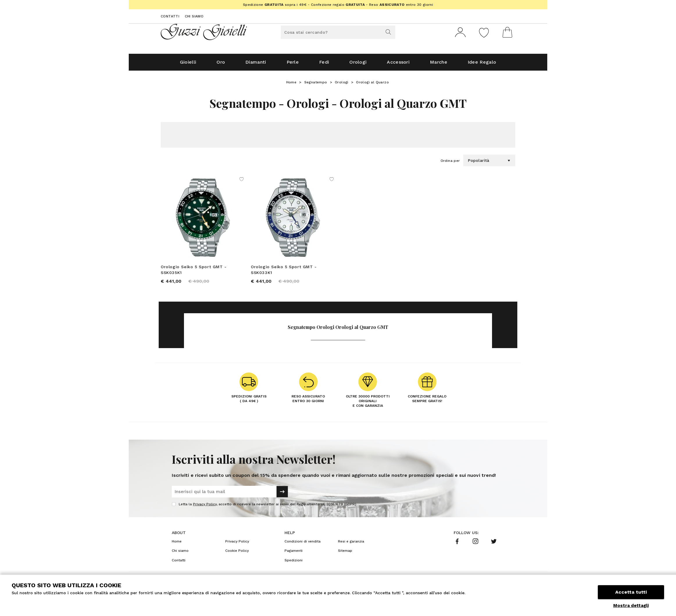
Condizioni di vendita (303, 544)
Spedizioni (294, 563)
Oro (221, 64)
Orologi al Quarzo (372, 85)
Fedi (324, 64)
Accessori (398, 64)
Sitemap (345, 553)
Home (291, 85)
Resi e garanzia (351, 544)
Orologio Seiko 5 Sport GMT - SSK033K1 (284, 272)
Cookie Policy (237, 553)
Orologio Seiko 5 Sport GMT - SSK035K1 (194, 272)
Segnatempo (316, 85)
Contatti (170, 16)
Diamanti (256, 64)
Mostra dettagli (631, 606)
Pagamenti (294, 553)
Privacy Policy (205, 506)
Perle (293, 64)
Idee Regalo (482, 64)
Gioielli (188, 64)
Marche (439, 64)
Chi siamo (194, 16)
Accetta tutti (631, 592)
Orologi (358, 64)
